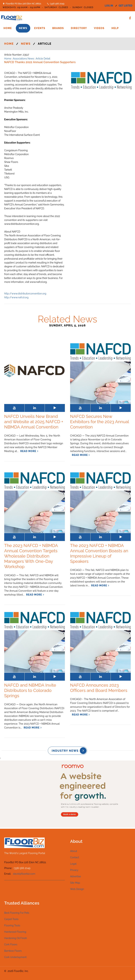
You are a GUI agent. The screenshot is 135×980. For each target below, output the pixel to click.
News (23, 28)
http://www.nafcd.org (16, 297)
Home (8, 28)
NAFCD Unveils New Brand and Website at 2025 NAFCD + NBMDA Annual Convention (34, 422)
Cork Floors (11, 944)
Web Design (77, 889)
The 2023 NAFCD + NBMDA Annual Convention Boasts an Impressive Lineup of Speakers (99, 553)
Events (40, 28)
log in (109, 6)
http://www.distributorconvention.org (25, 294)
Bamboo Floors (13, 951)
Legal (73, 864)
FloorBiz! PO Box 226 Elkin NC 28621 (23, 4)
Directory (79, 28)
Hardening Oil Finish (16, 938)
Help (115, 28)
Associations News (23, 59)
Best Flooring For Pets (17, 913)
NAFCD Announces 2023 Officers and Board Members (99, 688)
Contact (75, 857)
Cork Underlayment (15, 957)
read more (28, 451)
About (74, 851)
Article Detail (43, 59)
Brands (58, 28)
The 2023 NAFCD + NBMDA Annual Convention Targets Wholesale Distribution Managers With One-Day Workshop (31, 556)
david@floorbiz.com (24, 874)
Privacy (74, 870)
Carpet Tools (11, 919)
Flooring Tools (12, 925)
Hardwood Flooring (15, 932)
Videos (99, 28)
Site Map (75, 883)
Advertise (75, 876)
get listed (126, 6)
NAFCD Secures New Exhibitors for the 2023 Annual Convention (100, 422)
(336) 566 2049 (57, 4)
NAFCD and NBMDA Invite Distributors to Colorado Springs (30, 690)
